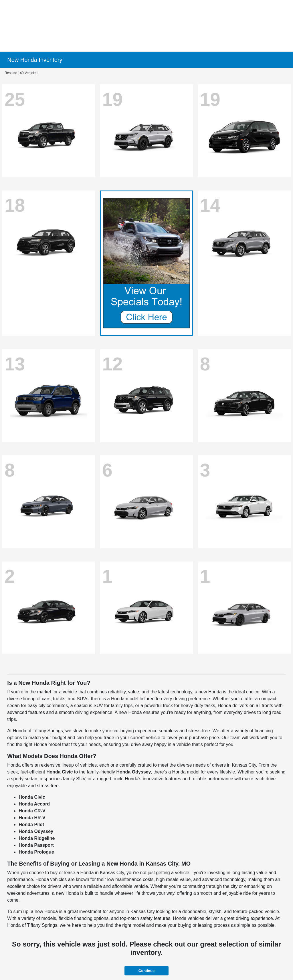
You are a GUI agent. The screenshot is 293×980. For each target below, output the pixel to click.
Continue (146, 971)
